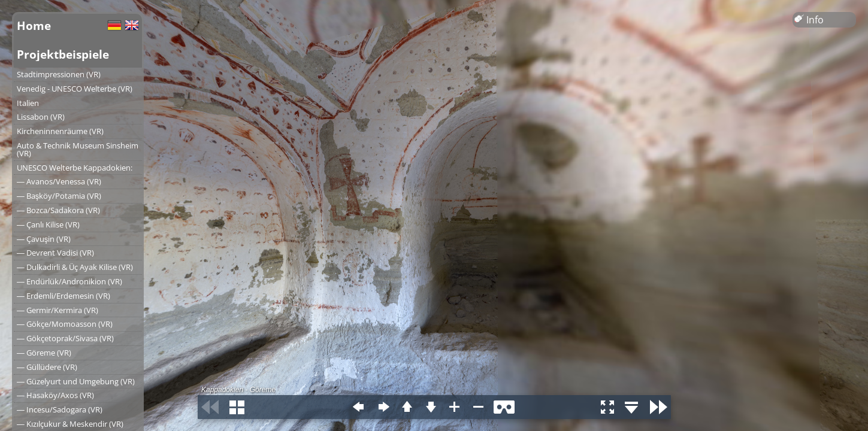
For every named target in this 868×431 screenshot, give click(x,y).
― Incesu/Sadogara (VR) (60, 409)
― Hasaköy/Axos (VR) (55, 395)
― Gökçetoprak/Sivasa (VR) (65, 338)
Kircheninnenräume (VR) (60, 131)
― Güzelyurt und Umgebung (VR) (76, 381)
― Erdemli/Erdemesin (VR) (63, 296)
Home (34, 25)
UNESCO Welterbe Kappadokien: (75, 168)
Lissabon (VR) (41, 117)
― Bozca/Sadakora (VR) (58, 210)
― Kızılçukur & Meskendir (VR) (70, 424)
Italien (28, 103)
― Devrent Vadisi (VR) (55, 253)
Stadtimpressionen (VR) (59, 74)
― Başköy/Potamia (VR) (59, 196)
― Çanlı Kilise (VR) (48, 224)
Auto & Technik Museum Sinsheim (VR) (78, 149)
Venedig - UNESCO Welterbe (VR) (75, 89)
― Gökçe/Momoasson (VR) (65, 324)
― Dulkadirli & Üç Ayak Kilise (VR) (75, 267)
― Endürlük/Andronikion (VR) (69, 281)
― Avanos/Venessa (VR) (59, 181)
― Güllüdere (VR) (47, 367)
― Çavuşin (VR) (44, 239)
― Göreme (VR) (44, 353)
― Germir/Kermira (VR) (58, 310)
